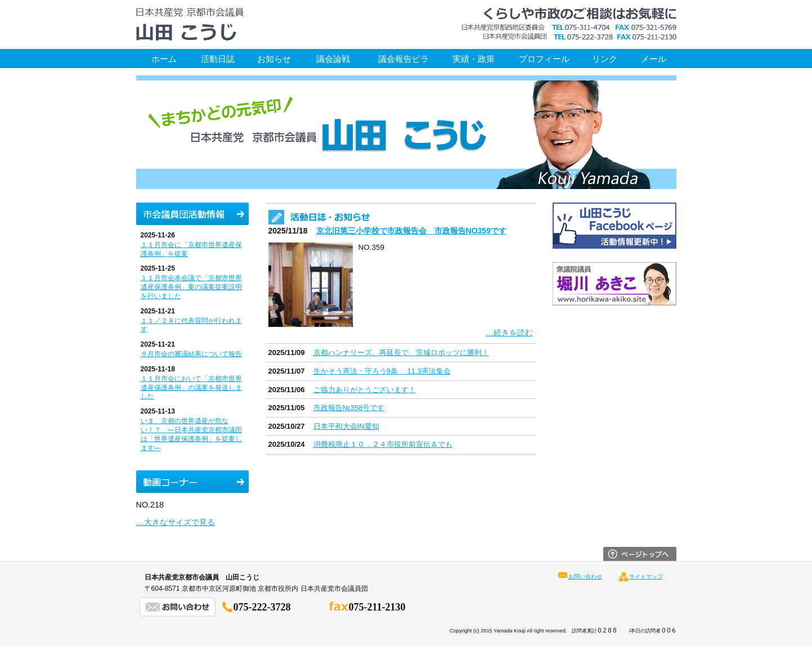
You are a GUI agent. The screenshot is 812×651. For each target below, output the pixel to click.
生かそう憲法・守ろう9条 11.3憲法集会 (382, 371)
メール (654, 59)
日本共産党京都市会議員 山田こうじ (190, 24)
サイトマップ (646, 576)
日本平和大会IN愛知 (346, 426)
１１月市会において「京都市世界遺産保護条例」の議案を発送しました (191, 388)
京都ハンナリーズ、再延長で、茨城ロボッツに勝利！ (401, 353)
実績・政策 (474, 59)
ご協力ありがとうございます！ (365, 390)
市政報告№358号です (349, 408)
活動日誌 (218, 59)
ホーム (164, 59)
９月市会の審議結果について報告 (191, 354)
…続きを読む (509, 333)
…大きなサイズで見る (176, 522)
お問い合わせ (585, 576)
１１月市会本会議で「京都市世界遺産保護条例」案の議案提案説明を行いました (191, 287)
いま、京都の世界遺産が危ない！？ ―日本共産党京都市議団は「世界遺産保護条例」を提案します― (191, 434)
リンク (605, 59)
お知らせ (274, 59)
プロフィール (544, 59)
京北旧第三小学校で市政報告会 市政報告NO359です (411, 231)
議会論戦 (333, 59)
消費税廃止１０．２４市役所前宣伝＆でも (383, 444)
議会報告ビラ (403, 59)
